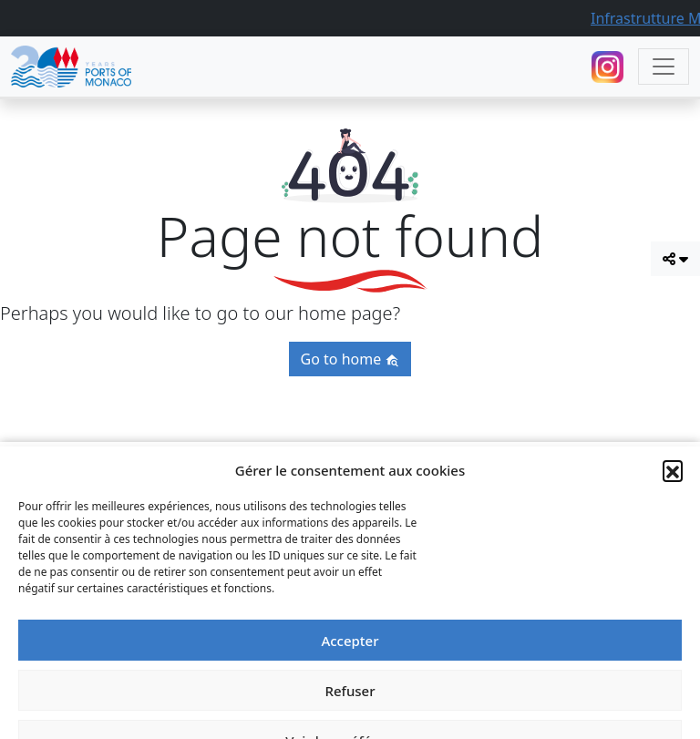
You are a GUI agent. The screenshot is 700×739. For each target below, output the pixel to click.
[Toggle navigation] (664, 67)
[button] (673, 545)
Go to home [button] (350, 359)
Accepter (350, 715)
